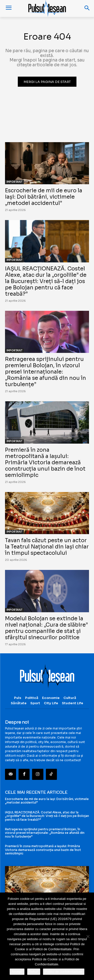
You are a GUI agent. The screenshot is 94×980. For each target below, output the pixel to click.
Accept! (17, 972)
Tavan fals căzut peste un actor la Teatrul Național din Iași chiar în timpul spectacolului (47, 547)
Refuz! (34, 972)
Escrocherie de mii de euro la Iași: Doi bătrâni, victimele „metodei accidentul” (44, 197)
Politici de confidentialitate (64, 972)
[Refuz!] (88, 936)
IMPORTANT (14, 182)
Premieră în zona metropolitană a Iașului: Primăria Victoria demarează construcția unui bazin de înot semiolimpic (45, 463)
